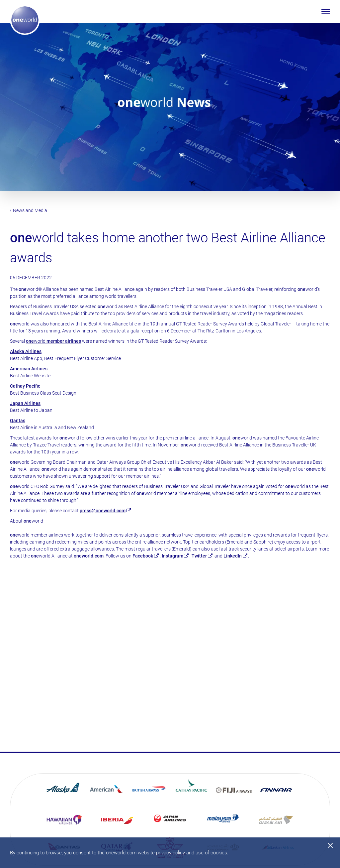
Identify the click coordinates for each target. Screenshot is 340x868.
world (53, 341)
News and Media (29, 210)
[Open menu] (326, 12)
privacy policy (170, 853)
